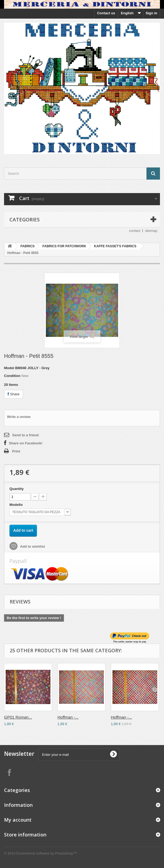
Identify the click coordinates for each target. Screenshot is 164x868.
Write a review (19, 417)
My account (18, 820)
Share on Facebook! (26, 443)
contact (135, 231)
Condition (12, 376)
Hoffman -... (68, 717)
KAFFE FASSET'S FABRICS (115, 246)
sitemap (151, 231)
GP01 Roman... (18, 717)
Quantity (17, 489)
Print (16, 451)
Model (9, 368)
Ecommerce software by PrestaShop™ (47, 853)
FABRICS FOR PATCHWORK (64, 246)
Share (13, 394)
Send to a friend (25, 435)
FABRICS (28, 246)
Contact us (106, 13)
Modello (17, 505)
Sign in (151, 13)
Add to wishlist (32, 546)
